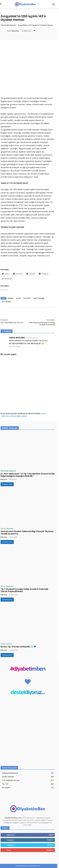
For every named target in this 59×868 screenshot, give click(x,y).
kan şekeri (27, 298)
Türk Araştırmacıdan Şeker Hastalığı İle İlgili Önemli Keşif (42, 323)
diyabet (11, 298)
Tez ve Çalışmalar (7, 528)
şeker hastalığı (39, 298)
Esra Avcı (15, 31)
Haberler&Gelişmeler (8, 25)
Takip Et (50, 840)
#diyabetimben (28, 669)
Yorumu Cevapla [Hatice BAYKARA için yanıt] (15, 346)
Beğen (51, 835)
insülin (19, 298)
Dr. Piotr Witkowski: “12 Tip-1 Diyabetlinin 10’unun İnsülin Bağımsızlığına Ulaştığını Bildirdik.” (28, 475)
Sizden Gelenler (6, 644)
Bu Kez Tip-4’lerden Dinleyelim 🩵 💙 (18, 647)
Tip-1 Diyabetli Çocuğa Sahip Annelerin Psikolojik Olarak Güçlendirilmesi (24, 590)
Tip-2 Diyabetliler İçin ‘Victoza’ (12, 322)
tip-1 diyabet (6, 302)
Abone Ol (50, 850)
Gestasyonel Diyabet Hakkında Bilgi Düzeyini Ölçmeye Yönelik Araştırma (27, 532)
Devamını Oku (7, 484)
